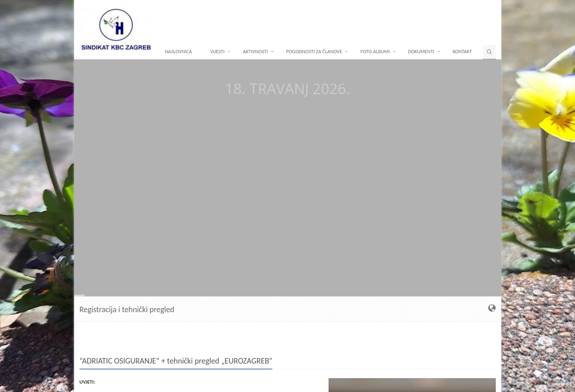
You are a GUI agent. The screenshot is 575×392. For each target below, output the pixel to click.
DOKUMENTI (421, 52)
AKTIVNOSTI (255, 52)
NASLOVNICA (179, 52)
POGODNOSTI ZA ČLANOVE (314, 52)
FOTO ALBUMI (375, 52)
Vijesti (217, 52)
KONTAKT (462, 52)
